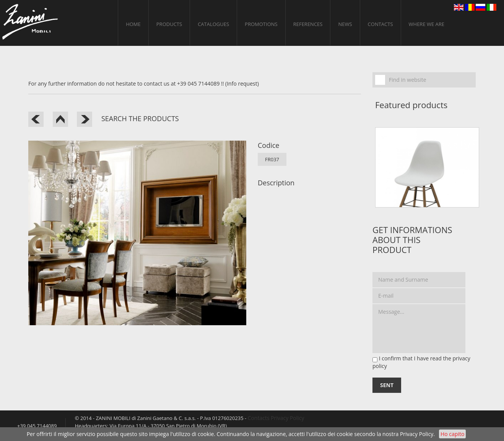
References (308, 24)
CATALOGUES (213, 24)
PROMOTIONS (261, 24)
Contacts (380, 24)
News (345, 24)
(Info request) (242, 83)
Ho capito (452, 434)
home (133, 24)
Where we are (427, 24)
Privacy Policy (417, 434)
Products (169, 24)
